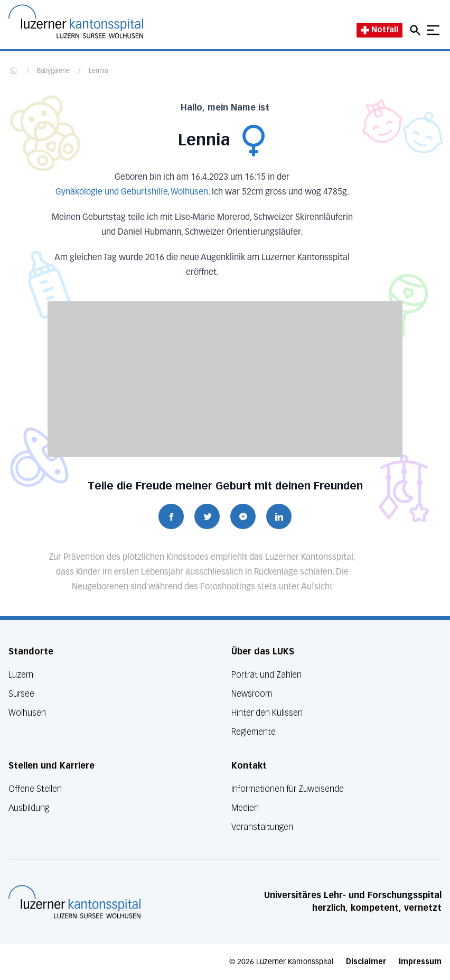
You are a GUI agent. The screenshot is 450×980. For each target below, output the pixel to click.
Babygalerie (53, 71)
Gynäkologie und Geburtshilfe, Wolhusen (132, 192)
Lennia (98, 71)
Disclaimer (366, 962)
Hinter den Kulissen (267, 713)
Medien (245, 808)
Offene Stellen (35, 789)
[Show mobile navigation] (433, 30)
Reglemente (254, 732)
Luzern (21, 675)
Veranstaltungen (262, 827)
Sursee (21, 694)
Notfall (379, 30)
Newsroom (252, 694)
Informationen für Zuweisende (288, 789)
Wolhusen (27, 713)
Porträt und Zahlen (266, 675)
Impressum (420, 962)
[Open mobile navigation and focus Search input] (417, 30)
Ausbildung (29, 808)
